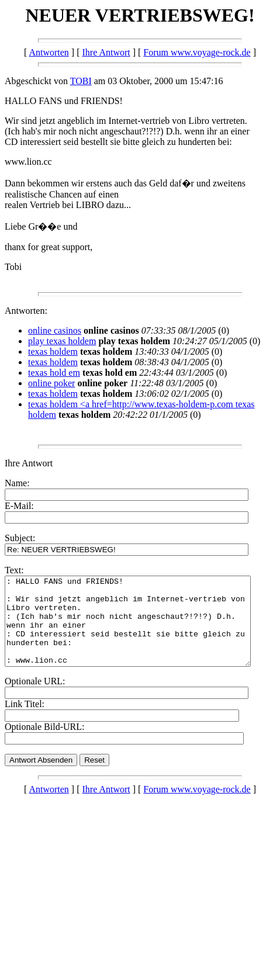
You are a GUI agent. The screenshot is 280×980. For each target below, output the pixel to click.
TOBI (81, 81)
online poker (51, 383)
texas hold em (54, 373)
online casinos (55, 330)
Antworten (49, 52)
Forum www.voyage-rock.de (197, 52)
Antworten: (26, 311)
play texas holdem (62, 341)
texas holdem (53, 352)
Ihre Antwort (106, 52)
